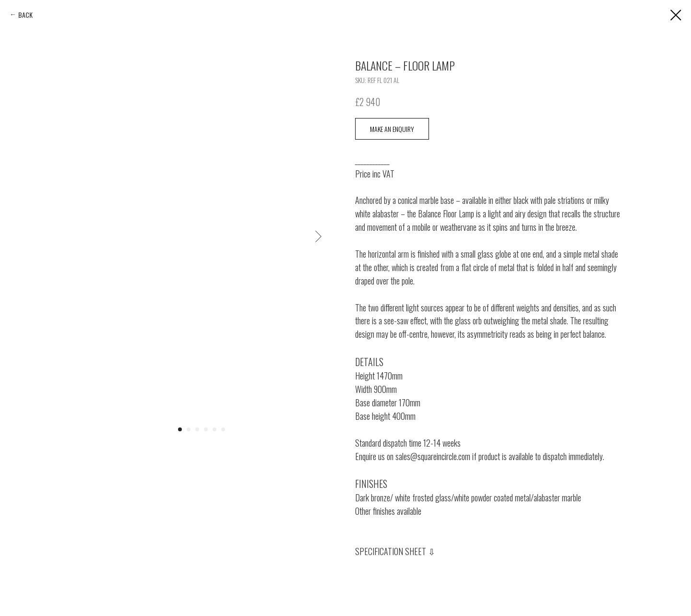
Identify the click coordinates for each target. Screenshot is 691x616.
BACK (25, 15)
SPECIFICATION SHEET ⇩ (395, 551)
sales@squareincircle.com (433, 456)
